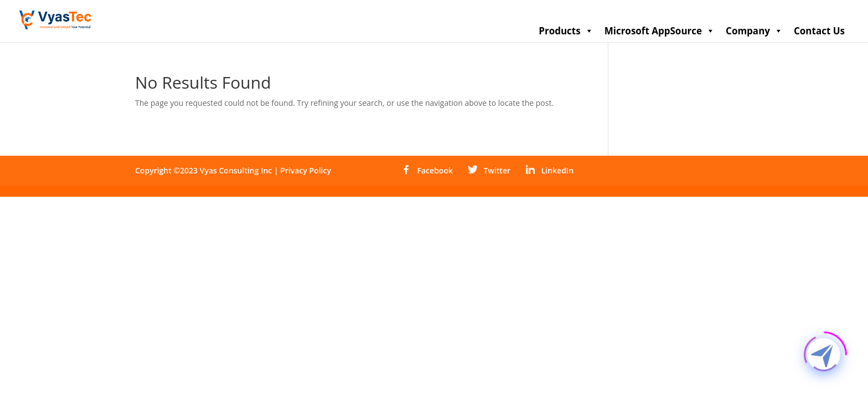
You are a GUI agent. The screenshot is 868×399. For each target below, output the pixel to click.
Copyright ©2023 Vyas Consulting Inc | (208, 170)
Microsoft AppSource (660, 31)
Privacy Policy (306, 170)
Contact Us (819, 31)
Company (754, 31)
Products (566, 31)
